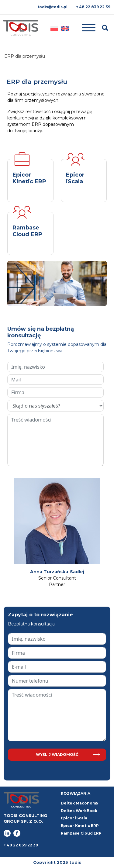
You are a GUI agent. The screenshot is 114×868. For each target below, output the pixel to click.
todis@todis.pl (52, 7)
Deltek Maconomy (79, 803)
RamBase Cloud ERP (81, 833)
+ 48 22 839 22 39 (93, 7)
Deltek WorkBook (79, 811)
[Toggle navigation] (86, 28)
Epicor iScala (74, 818)
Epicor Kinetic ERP (80, 826)
